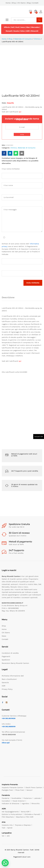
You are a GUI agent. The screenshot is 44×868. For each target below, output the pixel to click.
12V (3, 836)
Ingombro (25, 803)
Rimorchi (35, 31)
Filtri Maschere (8, 817)
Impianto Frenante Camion (12, 787)
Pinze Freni (20, 790)
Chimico (14, 148)
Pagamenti (6, 656)
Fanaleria (5, 798)
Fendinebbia (16, 798)
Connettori (6, 801)
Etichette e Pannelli (32, 814)
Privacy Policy (7, 689)
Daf (13, 27)
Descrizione (8, 297)
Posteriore (28, 798)
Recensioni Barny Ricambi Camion (15, 663)
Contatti (35, 3)
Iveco (23, 27)
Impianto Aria (7, 825)
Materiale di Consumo (27, 148)
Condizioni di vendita (10, 653)
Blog (29, 3)
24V (8, 836)
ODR (4, 686)
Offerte (7, 27)
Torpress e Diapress (23, 825)
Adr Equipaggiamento (10, 812)
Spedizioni (6, 660)
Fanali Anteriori (19, 801)
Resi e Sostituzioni (9, 679)
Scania (16, 31)
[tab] (9, 298)
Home (8, 3)
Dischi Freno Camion (34, 787)
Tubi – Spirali (7, 828)
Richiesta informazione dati (13, 676)
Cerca (39, 20)
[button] (5, 863)
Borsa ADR (25, 812)
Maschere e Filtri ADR (25, 817)
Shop (14, 3)
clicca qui (6, 743)
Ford (17, 27)
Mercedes (35, 27)
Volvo (23, 31)
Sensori (30, 790)
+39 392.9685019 (9, 726)
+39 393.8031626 (9, 718)
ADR (28, 31)
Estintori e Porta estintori (12, 814)
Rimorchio (36, 803)
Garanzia (5, 682)
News (4, 636)
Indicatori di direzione (11, 803)
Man (28, 27)
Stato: (4, 103)
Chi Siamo (21, 3)
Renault (9, 31)
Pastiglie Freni (7, 790)
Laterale (37, 798)
